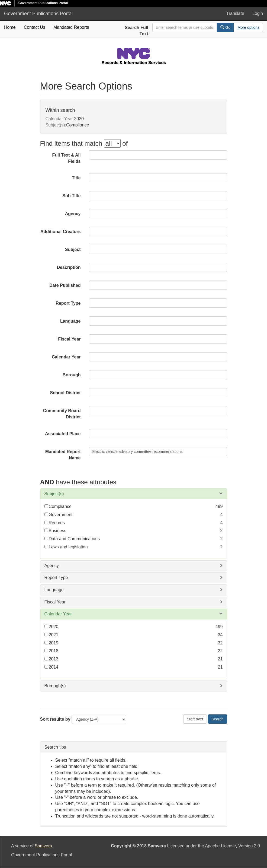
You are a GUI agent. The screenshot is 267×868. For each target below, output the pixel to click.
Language (70, 321)
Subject (73, 249)
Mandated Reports (71, 27)
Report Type (68, 303)
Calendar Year (66, 357)
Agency (73, 214)
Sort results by (55, 719)
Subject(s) (54, 494)
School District (65, 393)
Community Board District (62, 414)
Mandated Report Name (63, 455)
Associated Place (63, 434)
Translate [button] (235, 13)
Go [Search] (225, 27)
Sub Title (71, 196)
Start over (195, 719)
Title (76, 178)
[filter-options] (112, 143)
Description (69, 267)
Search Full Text (136, 31)
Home (10, 27)
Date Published (65, 285)
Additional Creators (60, 232)
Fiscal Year (69, 339)
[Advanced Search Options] (248, 27)
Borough (72, 375)
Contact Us (35, 27)
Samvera (43, 846)
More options (248, 27)
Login (258, 13)
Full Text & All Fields (67, 158)
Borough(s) (55, 686)
